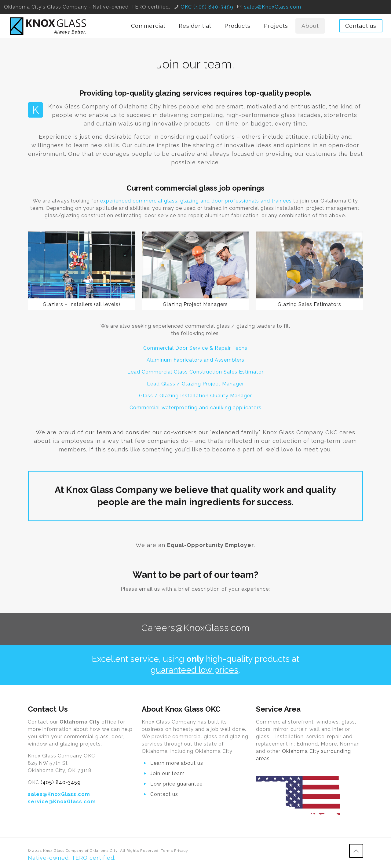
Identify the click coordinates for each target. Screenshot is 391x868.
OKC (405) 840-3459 (207, 7)
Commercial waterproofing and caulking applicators (195, 408)
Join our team (168, 773)
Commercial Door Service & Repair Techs (195, 348)
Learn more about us (177, 763)
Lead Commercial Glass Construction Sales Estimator (195, 372)
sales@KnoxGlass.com (273, 7)
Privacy (181, 851)
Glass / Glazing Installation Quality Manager (195, 396)
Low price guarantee (176, 784)
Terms (167, 851)
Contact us (361, 26)
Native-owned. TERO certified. (72, 858)
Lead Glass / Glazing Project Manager (195, 384)
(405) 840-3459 (61, 782)
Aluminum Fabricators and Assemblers (195, 360)
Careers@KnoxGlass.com (196, 628)
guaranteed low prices (194, 670)
